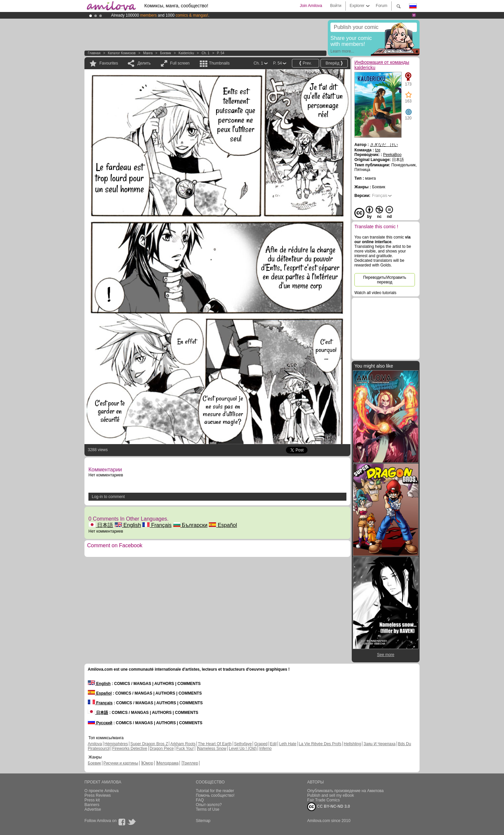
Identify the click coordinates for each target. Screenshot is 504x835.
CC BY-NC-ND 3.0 (329, 807)
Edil (273, 744)
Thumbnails (219, 63)
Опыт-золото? (209, 805)
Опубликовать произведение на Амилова (345, 791)
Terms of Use (208, 809)
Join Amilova (311, 6)
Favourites (109, 63)
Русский (100, 723)
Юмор (148, 763)
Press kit (92, 800)
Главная (94, 53)
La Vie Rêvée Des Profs (320, 744)
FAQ (200, 800)
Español (223, 525)
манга (148, 53)
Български (190, 525)
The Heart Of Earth (215, 744)
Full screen (180, 63)
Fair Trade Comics (323, 800)
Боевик (165, 53)
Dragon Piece (162, 749)
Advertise (93, 809)
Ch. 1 (205, 53)
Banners (92, 805)
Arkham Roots (183, 744)
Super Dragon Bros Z (149, 744)
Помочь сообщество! (215, 795)
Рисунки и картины (121, 763)
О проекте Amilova (102, 791)
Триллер (190, 763)
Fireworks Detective (129, 749)
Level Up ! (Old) (243, 749)
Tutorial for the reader (215, 791)
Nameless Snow (212, 749)
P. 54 (221, 53)
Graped (261, 744)
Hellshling (352, 744)
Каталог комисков (122, 53)
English (128, 525)
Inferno (265, 749)
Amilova (95, 744)
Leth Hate (288, 744)
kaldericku (186, 53)
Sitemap (203, 821)
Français (157, 525)
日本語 (101, 525)
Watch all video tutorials (375, 293)
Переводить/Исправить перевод (384, 280)
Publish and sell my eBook (331, 795)
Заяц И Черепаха (379, 744)
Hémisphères (116, 744)
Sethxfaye (243, 744)
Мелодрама (168, 763)
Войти (336, 6)
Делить (144, 63)
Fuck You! (185, 749)
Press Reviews (98, 795)
